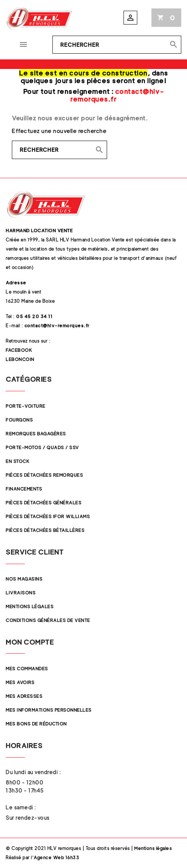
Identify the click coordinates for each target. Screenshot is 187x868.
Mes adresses (24, 696)
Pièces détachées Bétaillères (45, 530)
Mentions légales (30, 606)
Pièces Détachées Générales (44, 503)
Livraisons (21, 593)
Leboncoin (20, 359)
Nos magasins (24, 579)
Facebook (19, 350)
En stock (18, 461)
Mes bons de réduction (36, 724)
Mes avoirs (20, 682)
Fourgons (19, 420)
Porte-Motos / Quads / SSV (42, 447)
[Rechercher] (117, 45)
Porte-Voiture (26, 406)
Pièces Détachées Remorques (44, 475)
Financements (24, 489)
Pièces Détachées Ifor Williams (48, 516)
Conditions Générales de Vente (48, 620)
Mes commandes (27, 669)
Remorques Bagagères (36, 434)
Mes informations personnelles (49, 710)
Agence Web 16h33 (56, 857)
